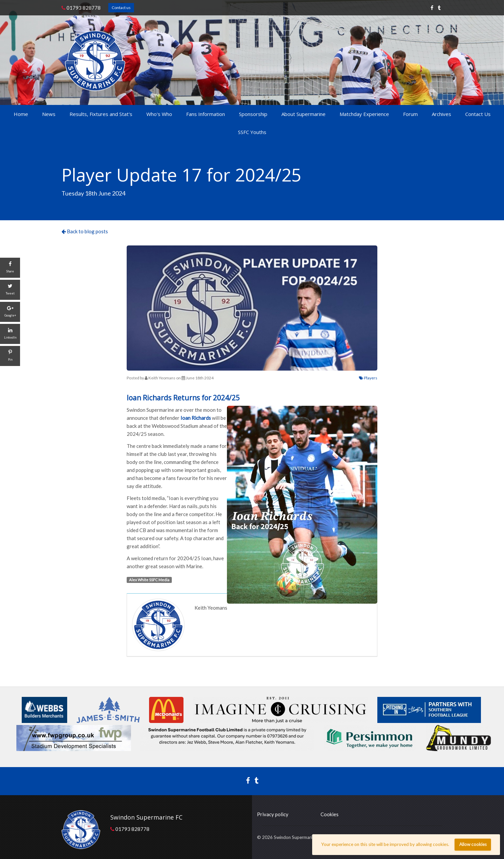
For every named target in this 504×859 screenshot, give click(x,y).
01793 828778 (81, 8)
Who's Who (159, 114)
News (49, 114)
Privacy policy (273, 814)
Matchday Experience (364, 114)
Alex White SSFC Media (149, 580)
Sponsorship (253, 114)
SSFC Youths (252, 132)
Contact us (121, 8)
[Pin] (10, 356)
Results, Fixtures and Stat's (101, 114)
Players (368, 378)
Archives (442, 114)
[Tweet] (10, 290)
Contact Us (478, 114)
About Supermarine (303, 114)
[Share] (10, 268)
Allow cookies (473, 844)
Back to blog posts (85, 231)
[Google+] (10, 312)
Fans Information (206, 114)
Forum (410, 114)
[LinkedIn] (10, 334)
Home (21, 114)
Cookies (330, 814)
